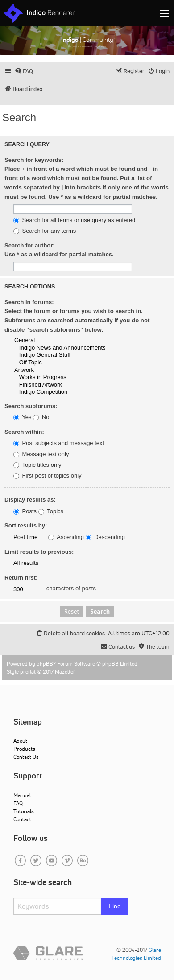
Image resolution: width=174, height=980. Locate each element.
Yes (23, 417)
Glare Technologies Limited (136, 954)
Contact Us (26, 757)
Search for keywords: (34, 160)
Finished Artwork (71, 385)
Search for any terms (45, 231)
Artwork (71, 370)
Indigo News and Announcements (71, 348)
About (20, 741)
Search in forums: (29, 302)
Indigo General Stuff (71, 355)
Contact (22, 819)
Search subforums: (31, 406)
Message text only (41, 454)
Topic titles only (37, 465)
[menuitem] (24, 71)
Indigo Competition (71, 392)
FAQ (18, 803)
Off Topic (71, 363)
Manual (22, 795)
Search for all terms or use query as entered (74, 220)
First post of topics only (48, 476)
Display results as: (30, 500)
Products (24, 749)
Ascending (66, 537)
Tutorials (24, 811)
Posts (25, 511)
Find (115, 906)
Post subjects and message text (59, 443)
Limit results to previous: (39, 552)
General (71, 340)
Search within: (24, 432)
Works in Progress (71, 377)
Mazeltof (65, 672)
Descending (105, 537)
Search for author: (30, 245)
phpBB (45, 664)
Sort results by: (26, 525)
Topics (51, 511)
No (41, 417)
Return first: (21, 578)
